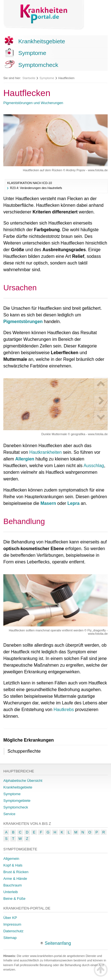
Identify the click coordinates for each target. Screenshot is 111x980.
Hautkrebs (64, 710)
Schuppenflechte (24, 751)
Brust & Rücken (16, 872)
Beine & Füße (14, 899)
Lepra (73, 503)
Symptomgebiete (17, 801)
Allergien (25, 459)
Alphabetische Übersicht (23, 781)
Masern (48, 503)
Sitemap (10, 938)
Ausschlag (94, 466)
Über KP (10, 918)
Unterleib (11, 892)
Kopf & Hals (13, 865)
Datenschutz (13, 931)
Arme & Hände (15, 879)
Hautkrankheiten (45, 452)
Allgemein (11, 859)
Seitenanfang (58, 943)
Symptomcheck (38, 65)
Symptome (32, 53)
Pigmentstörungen (23, 322)
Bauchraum (13, 885)
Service (9, 814)
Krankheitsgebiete (42, 41)
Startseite (29, 78)
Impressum (12, 924)
